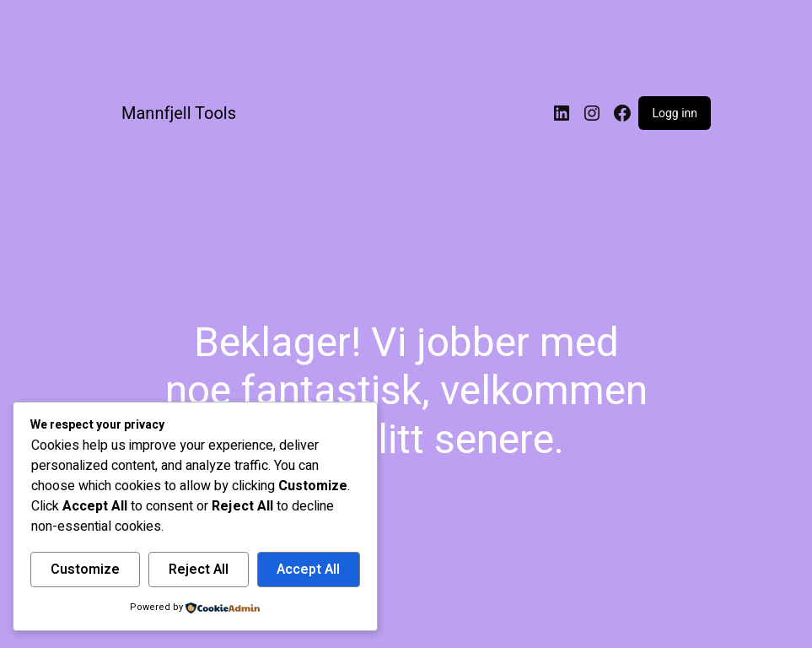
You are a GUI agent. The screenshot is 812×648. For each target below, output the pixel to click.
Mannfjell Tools (179, 113)
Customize (85, 570)
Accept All (308, 570)
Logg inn (675, 113)
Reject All (199, 570)
